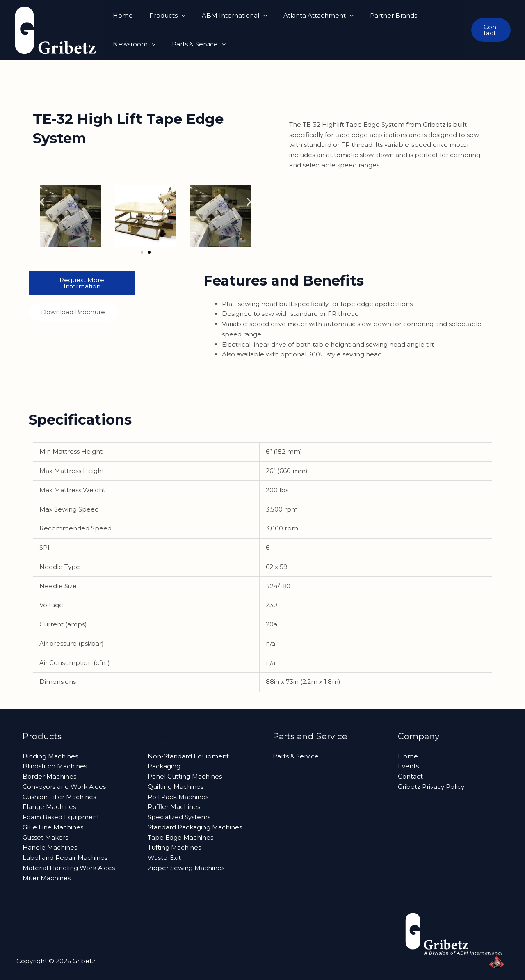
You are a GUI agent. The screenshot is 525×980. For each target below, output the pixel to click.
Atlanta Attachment (304, 16)
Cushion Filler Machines (59, 797)
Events (408, 766)
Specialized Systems (179, 817)
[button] (175, 16)
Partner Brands (375, 15)
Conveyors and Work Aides (64, 787)
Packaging (164, 766)
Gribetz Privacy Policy (431, 787)
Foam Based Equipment (61, 817)
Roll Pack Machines (178, 797)
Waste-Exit (164, 858)
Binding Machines (50, 756)
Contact (410, 776)
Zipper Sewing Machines (186, 868)
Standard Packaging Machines (195, 827)
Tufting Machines (174, 847)
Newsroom (432, 16)
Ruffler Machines (174, 807)
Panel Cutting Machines (185, 776)
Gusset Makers (45, 837)
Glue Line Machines (53, 827)
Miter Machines (47, 878)
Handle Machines (50, 847)
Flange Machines (49, 807)
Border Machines (49, 776)
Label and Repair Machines (65, 858)
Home (121, 15)
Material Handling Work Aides (69, 868)
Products (161, 16)
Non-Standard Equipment (188, 756)
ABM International (224, 16)
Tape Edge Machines (180, 837)
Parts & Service (138, 44)
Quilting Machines (176, 787)
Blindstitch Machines (55, 766)
